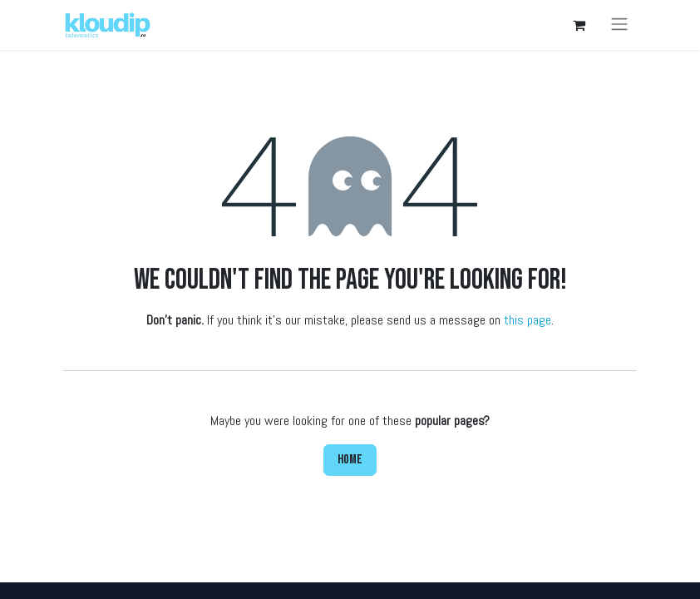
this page (527, 320)
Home (350, 460)
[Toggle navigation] (619, 25)
